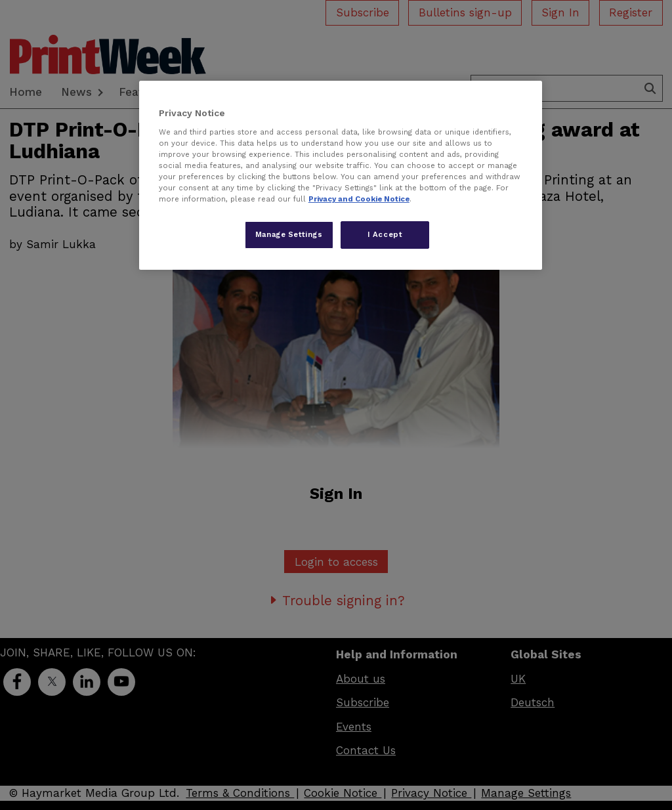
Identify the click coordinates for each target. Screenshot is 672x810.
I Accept (385, 234)
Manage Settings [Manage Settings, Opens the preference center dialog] (289, 234)
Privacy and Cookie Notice (359, 199)
